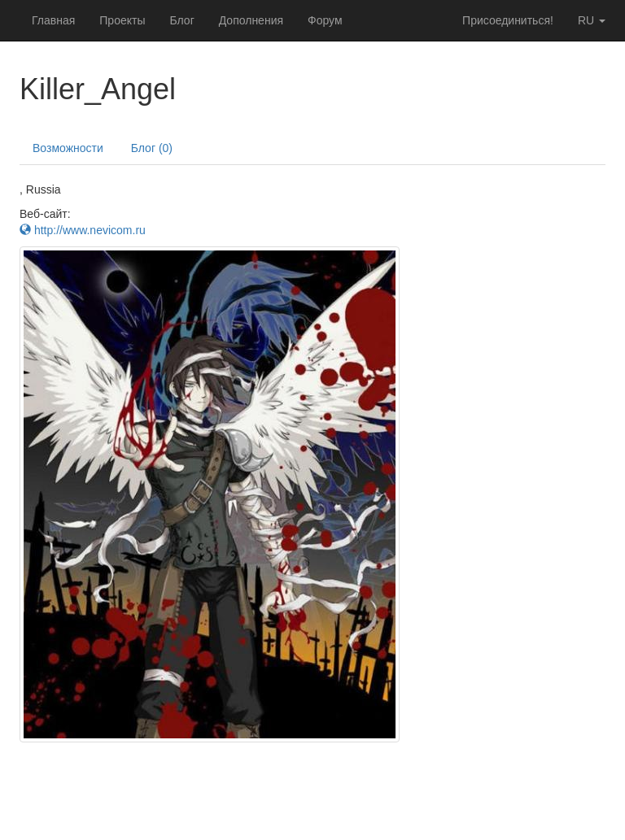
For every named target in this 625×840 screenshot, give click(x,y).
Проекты (122, 20)
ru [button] (592, 20)
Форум (325, 20)
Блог (181, 20)
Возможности (68, 148)
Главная (53, 20)
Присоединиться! (508, 20)
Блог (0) (152, 148)
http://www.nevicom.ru (83, 230)
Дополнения (251, 20)
